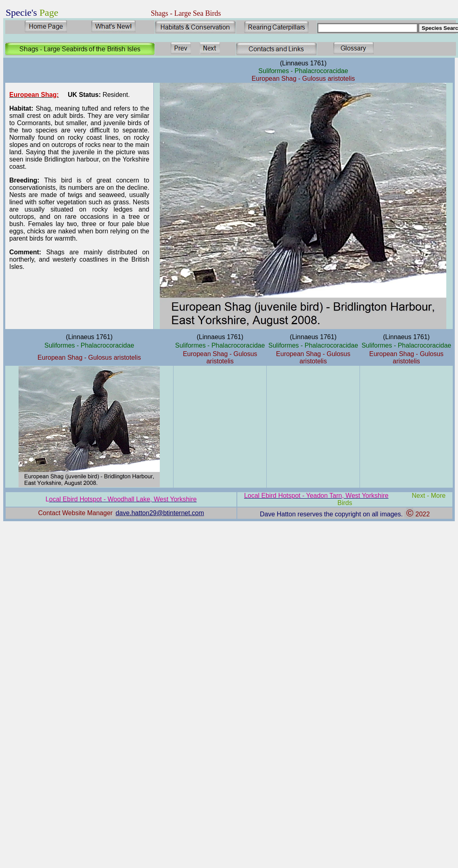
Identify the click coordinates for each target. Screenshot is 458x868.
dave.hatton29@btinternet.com (160, 513)
